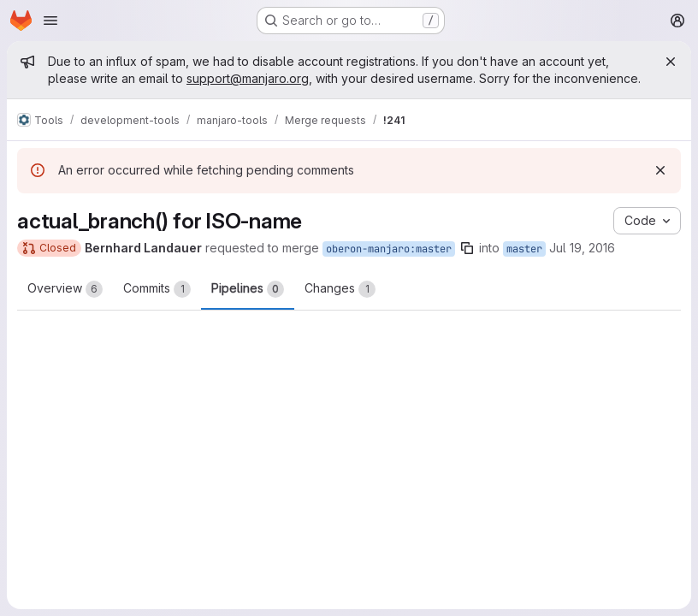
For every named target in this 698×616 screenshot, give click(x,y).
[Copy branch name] (467, 248)
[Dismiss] (660, 170)
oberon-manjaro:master (389, 249)
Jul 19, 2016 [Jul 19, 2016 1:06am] (582, 248)
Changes (340, 289)
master (524, 249)
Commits (157, 289)
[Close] (671, 62)
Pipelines (248, 289)
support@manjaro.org (248, 78)
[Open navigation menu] (50, 21)
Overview (65, 289)
